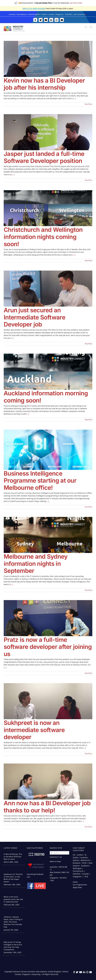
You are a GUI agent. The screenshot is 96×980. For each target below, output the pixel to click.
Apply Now (77, 887)
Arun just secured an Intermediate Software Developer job (34, 317)
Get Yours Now (76, 3)
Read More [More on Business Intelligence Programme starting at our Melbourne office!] (89, 507)
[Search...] (59, 853)
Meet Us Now (55, 861)
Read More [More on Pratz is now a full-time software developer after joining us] (89, 673)
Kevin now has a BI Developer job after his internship (44, 84)
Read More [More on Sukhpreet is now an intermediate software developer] (89, 754)
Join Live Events (80, 14)
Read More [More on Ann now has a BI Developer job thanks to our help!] (89, 827)
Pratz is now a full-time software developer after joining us (48, 647)
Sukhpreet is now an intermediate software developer (34, 730)
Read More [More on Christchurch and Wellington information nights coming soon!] (89, 260)
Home (75, 882)
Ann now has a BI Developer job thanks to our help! (47, 807)
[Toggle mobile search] (86, 27)
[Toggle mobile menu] (91, 27)
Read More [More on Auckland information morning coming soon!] (89, 420)
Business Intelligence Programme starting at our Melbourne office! (40, 480)
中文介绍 (68, 14)
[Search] (52, 853)
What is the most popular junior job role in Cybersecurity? (13, 899)
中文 (86, 877)
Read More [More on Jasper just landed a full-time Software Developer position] (89, 180)
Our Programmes (80, 885)
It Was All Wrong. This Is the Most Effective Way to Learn (13, 857)
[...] (74, 98)
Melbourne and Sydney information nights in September (36, 564)
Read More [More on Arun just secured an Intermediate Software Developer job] (89, 344)
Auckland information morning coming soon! (46, 397)
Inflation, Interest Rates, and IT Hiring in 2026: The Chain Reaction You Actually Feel (13, 922)
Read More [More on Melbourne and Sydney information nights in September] (89, 590)
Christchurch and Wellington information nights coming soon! (43, 237)
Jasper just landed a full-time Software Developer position (44, 157)
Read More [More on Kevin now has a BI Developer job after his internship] (89, 104)
